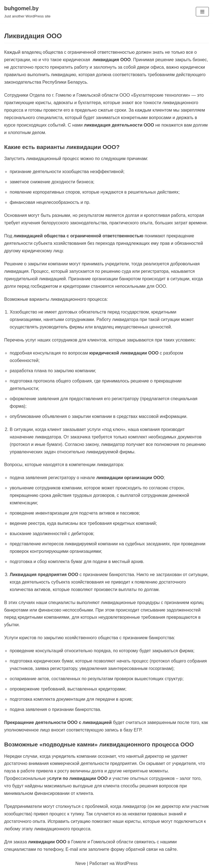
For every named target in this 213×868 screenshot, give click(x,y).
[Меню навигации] (202, 12)
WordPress (127, 863)
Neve (81, 863)
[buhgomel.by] (27, 12)
